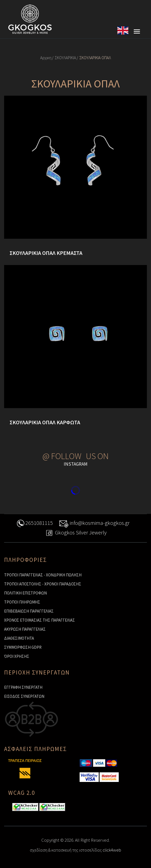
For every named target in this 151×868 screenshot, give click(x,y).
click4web (112, 850)
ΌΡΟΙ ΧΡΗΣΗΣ (17, 656)
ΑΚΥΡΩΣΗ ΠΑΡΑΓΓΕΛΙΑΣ (25, 629)
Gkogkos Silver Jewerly (75, 533)
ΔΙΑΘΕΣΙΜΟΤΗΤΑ (19, 638)
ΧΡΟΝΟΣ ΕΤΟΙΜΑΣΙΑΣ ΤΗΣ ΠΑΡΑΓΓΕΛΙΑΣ (40, 620)
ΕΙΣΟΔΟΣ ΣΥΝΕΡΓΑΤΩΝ (24, 696)
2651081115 (34, 524)
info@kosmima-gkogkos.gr (94, 524)
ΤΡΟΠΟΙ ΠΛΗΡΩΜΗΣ (22, 602)
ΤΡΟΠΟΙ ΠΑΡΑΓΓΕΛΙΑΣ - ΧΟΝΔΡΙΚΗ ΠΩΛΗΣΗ (43, 575)
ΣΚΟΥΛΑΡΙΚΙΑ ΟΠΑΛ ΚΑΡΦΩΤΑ (45, 422)
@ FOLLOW (62, 456)
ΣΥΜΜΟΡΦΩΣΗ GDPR (23, 647)
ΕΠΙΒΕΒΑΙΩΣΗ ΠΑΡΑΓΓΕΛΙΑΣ (29, 611)
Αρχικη (46, 58)
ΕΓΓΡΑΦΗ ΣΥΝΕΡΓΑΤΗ (23, 687)
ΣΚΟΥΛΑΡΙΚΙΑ (65, 58)
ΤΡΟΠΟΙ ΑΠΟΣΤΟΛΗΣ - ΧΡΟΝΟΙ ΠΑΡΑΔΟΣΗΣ (43, 584)
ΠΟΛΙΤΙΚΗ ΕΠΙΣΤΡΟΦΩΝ (25, 593)
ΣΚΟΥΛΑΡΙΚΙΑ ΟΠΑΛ (95, 58)
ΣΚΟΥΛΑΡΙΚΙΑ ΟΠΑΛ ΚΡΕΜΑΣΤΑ (46, 253)
